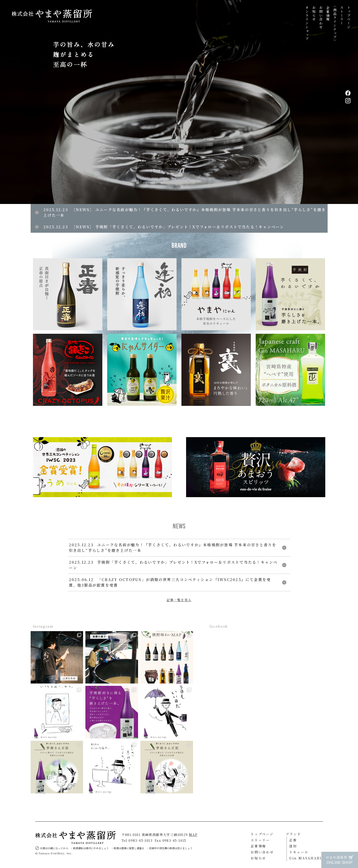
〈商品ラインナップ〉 (335, 24)
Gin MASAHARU (306, 858)
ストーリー (342, 16)
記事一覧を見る (179, 600)
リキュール (299, 852)
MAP (193, 835)
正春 (293, 840)
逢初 (293, 846)
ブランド (293, 834)
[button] (269, 102)
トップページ (349, 17)
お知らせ (314, 14)
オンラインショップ (307, 23)
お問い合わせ (321, 17)
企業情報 (328, 14)
